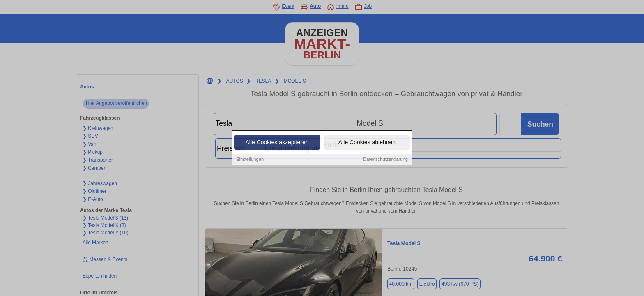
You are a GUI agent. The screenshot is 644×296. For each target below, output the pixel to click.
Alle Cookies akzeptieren (277, 143)
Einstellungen (250, 160)
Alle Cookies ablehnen (367, 143)
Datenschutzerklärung (385, 160)
